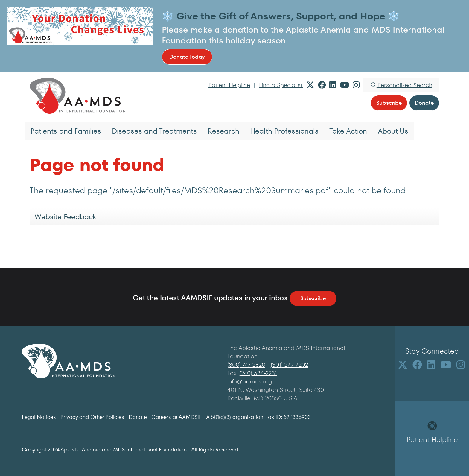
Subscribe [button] (389, 103)
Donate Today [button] (187, 57)
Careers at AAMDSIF (176, 417)
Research (223, 131)
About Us (393, 131)
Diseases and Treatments (154, 131)
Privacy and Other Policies (92, 417)
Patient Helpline (229, 85)
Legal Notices (39, 417)
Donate (138, 417)
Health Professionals (284, 131)
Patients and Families (66, 131)
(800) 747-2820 (246, 365)
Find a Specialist (281, 85)
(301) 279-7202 (289, 365)
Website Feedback (65, 217)
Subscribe (313, 298)
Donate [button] (424, 103)
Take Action (348, 131)
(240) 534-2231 (258, 373)
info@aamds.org (250, 381)
